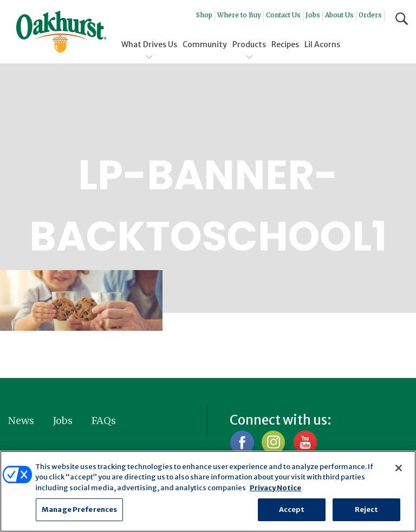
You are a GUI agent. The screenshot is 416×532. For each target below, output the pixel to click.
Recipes (285, 44)
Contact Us (283, 15)
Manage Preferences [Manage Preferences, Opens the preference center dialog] (79, 509)
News (21, 421)
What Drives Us (149, 44)
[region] (208, 491)
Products (249, 44)
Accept (292, 509)
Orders (370, 15)
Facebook (242, 442)
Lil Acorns (322, 44)
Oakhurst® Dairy (61, 32)
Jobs (313, 15)
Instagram (273, 442)
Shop (204, 15)
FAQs (104, 421)
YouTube (305, 442)
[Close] (399, 468)
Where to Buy (239, 15)
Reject (367, 509)
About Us (339, 15)
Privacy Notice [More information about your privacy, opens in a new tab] (275, 488)
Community (205, 44)
